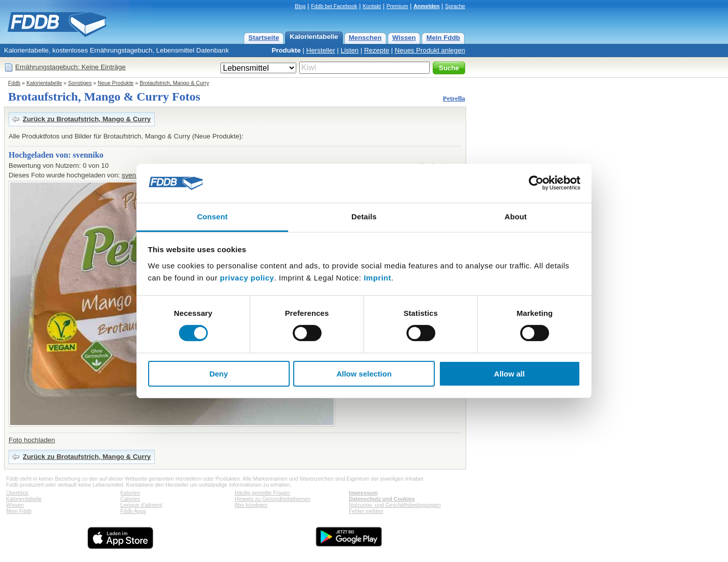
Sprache (455, 6)
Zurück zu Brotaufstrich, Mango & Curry (87, 119)
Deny (219, 374)
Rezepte (377, 50)
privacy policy (247, 278)
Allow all (509, 374)
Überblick (17, 493)
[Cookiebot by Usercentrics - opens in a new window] (536, 183)
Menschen (365, 38)
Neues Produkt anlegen (430, 50)
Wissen (404, 38)
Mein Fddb (443, 38)
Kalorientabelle (314, 37)
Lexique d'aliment (141, 505)
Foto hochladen (32, 440)
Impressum (363, 493)
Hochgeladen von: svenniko (56, 155)
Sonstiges (80, 83)
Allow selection (364, 374)
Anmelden (427, 6)
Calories (130, 499)
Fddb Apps (133, 511)
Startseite (264, 38)
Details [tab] (364, 217)
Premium (397, 6)
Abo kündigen (251, 505)
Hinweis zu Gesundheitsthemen (272, 499)
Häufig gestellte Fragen (262, 493)
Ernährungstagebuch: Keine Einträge (71, 67)
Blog (300, 6)
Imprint (377, 278)
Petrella (454, 98)
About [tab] (516, 217)
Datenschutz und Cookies (382, 499)
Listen (350, 50)
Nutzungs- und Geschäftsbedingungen (395, 505)
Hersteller (321, 50)
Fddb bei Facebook (334, 6)
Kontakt (372, 6)
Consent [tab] (213, 217)
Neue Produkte (116, 83)
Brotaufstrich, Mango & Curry (174, 83)
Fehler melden (366, 511)
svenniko (135, 175)
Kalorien (130, 493)
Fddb (14, 83)
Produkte (286, 50)
